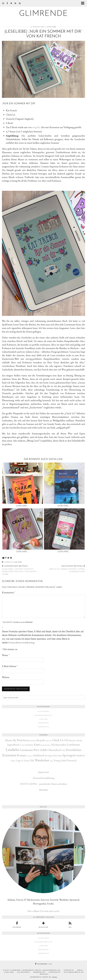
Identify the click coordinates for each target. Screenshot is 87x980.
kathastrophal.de (51, 970)
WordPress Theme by (44, 977)
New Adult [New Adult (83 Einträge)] (40, 750)
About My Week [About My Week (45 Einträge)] (14, 740)
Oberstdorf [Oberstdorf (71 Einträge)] (54, 750)
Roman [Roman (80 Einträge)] (21, 755)
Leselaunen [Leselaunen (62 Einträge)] (73, 745)
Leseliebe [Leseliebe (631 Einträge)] (12, 750)
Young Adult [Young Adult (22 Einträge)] (60, 760)
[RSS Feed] (15, 3)
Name (6, 655)
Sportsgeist (43, 723)
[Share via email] (3, 558)
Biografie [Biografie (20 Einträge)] (41, 740)
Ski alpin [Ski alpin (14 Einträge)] (49, 756)
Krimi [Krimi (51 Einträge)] (37, 745)
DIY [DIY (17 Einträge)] (66, 740)
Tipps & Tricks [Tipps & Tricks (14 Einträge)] (23, 761)
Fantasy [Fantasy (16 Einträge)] (72, 740)
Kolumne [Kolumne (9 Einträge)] (29, 745)
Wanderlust (43, 727)
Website (6, 677)
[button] (84, 3)
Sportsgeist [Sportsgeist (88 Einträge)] (69, 755)
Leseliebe (51, 27)
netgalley (37, 127)
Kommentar (9, 592)
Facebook (44, 964)
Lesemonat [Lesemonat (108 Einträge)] (26, 750)
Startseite (69, 970)
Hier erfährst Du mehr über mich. (44, 911)
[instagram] (3, 3)
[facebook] (7, 3)
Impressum (44, 772)
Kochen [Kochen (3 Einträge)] (22, 745)
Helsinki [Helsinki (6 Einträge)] (79, 740)
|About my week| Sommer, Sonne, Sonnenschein (64, 569)
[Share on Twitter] (8, 558)
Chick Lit (9, 562)
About (80, 970)
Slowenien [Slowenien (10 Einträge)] (58, 756)
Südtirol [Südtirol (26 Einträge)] (81, 755)
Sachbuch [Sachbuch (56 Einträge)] (39, 755)
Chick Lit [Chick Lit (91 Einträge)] (58, 740)
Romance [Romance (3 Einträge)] (29, 756)
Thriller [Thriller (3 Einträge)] (13, 761)
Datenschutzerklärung (43, 778)
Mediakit (43, 790)
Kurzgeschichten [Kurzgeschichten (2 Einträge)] (46, 745)
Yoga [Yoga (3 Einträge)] (51, 761)
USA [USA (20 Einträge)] (32, 760)
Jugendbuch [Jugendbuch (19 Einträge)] (13, 745)
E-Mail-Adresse (10, 666)
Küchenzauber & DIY (43, 715)
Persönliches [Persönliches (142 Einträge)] (74, 750)
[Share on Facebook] (6, 558)
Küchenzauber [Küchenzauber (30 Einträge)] (59, 745)
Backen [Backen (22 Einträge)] (27, 740)
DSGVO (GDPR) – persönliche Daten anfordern (44, 784)
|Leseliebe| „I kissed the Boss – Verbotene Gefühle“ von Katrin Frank (23, 570)
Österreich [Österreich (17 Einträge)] (72, 760)
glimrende (44, 14)
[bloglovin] (11, 3)
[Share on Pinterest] (11, 558)
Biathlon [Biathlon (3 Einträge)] (33, 741)
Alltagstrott (44, 711)
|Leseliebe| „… (23, 506)
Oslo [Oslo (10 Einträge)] (63, 750)
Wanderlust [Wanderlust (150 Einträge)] (42, 760)
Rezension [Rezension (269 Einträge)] (9, 755)
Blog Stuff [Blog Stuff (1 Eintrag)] (49, 741)
